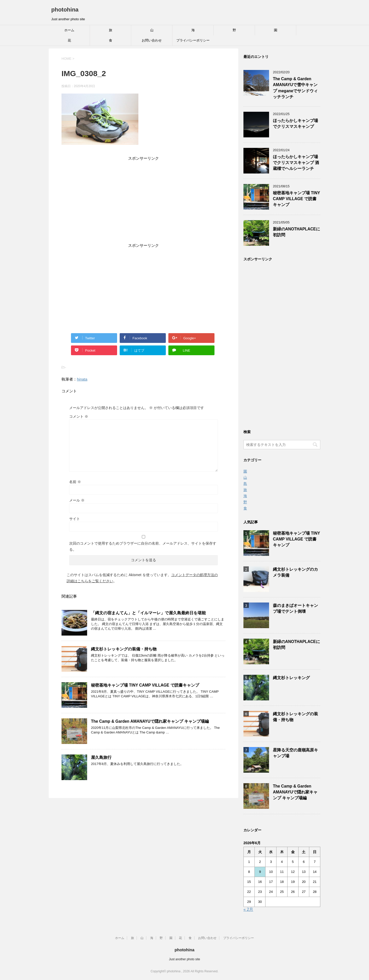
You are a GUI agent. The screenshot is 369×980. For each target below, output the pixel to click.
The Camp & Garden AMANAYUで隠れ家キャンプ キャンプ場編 (150, 721)
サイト (75, 519)
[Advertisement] (143, 203)
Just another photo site (184, 959)
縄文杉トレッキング (291, 678)
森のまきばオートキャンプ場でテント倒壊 (295, 608)
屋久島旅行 (101, 757)
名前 (75, 482)
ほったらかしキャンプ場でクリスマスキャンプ (295, 124)
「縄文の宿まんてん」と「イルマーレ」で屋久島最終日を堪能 (148, 613)
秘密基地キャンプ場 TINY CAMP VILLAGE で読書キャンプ (145, 685)
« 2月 (248, 909)
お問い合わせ (152, 40)
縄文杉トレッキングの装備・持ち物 (124, 649)
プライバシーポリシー (193, 40)
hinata (82, 379)
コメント (79, 416)
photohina (65, 10)
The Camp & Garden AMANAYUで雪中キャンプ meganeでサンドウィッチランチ (295, 88)
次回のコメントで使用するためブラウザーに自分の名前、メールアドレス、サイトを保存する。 (143, 546)
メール (77, 500)
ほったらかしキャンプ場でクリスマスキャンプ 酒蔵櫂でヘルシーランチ (296, 163)
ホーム (69, 30)
